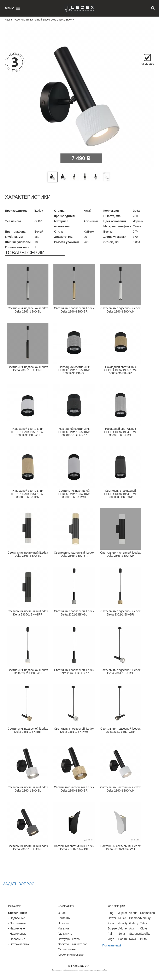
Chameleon (148, 913)
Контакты (64, 918)
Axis (132, 928)
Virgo (111, 939)
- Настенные (16, 928)
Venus (133, 913)
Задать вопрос (19, 884)
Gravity (123, 923)
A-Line (123, 928)
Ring (110, 913)
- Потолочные (17, 923)
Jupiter (123, 913)
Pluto (143, 939)
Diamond (135, 918)
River (111, 923)
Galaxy (134, 923)
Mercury (145, 918)
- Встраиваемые (19, 944)
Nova (133, 939)
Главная (8, 20)
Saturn (123, 939)
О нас (62, 913)
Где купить (65, 934)
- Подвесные (17, 918)
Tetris (144, 923)
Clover (144, 928)
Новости (63, 923)
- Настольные (17, 934)
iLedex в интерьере (71, 955)
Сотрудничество (69, 939)
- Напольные (17, 939)
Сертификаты (67, 949)
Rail (110, 934)
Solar (122, 934)
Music (122, 918)
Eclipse (112, 928)
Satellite (145, 934)
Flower (112, 918)
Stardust (135, 934)
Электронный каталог (72, 944)
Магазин (63, 928)
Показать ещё (112, 945)
